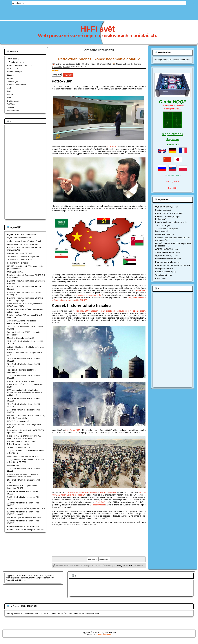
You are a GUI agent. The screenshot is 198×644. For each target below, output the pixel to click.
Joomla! (9, 578)
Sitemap (173, 140)
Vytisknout (57, 67)
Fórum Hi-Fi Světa (173, 175)
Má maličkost (13, 111)
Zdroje (10, 78)
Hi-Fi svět (98, 29)
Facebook (173, 188)
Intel (9, 91)
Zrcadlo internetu (16, 62)
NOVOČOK (111, 147)
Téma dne (138, 565)
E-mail (66, 67)
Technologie (12, 81)
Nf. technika (12, 69)
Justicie (10, 107)
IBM (9, 98)
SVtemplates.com (104, 635)
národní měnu (101, 502)
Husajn (87, 565)
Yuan (66, 565)
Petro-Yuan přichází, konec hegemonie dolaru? (99, 59)
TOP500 (11, 104)
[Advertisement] (99, 12)
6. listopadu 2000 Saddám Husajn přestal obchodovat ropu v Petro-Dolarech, (110, 311)
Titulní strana (13, 59)
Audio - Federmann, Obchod (20, 65)
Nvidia (10, 94)
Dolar (71, 565)
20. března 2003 (73, 430)
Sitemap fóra (173, 144)
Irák (92, 565)
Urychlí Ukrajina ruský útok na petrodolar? (99, 497)
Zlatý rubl (98, 565)
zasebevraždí (99, 505)
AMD (9, 88)
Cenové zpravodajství (17, 85)
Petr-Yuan (79, 565)
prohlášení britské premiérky (89, 295)
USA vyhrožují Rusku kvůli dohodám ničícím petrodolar (90, 492)
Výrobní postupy (14, 72)
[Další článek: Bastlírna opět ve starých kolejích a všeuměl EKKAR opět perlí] (104, 559)
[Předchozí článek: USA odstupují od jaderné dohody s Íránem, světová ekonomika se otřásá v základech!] (93, 559)
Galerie (10, 75)
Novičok (60, 565)
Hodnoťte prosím (52, 72)
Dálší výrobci (13, 101)
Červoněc (107, 565)
